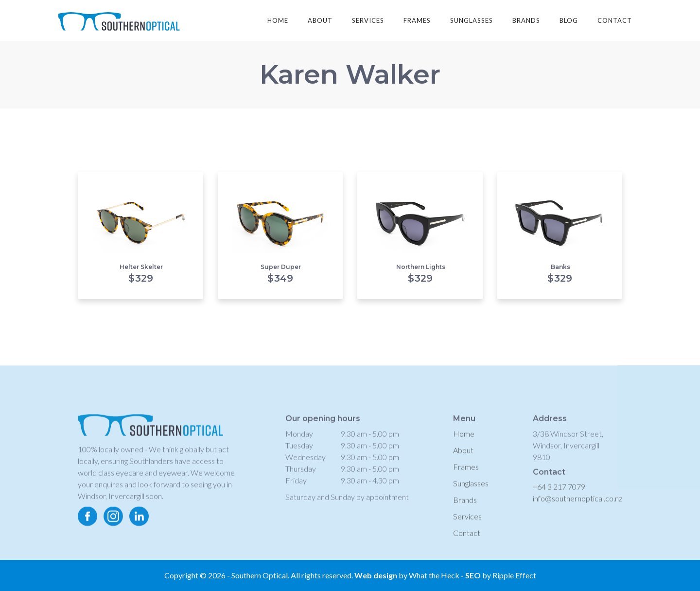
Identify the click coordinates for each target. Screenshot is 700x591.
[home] (119, 18)
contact (615, 20)
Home (278, 20)
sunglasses (472, 20)
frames (417, 20)
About (463, 457)
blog (569, 20)
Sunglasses (471, 490)
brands (526, 20)
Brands (465, 506)
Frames (466, 473)
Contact (467, 539)
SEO (474, 575)
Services (467, 523)
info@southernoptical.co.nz (577, 505)
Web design (376, 575)
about (320, 20)
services (368, 20)
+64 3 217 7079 (559, 493)
